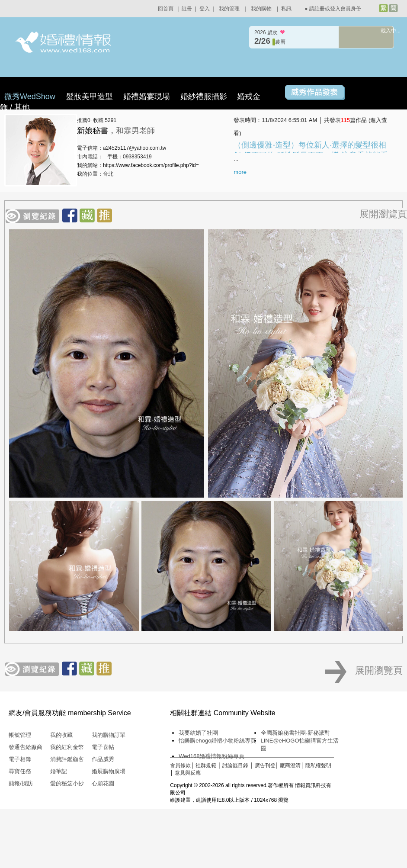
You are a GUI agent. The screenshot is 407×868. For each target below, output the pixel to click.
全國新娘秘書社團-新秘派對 (295, 733)
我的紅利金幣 (67, 747)
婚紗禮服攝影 (204, 96)
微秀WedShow (31, 96)
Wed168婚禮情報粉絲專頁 (212, 756)
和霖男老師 (135, 131)
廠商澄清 (290, 765)
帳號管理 (20, 735)
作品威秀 (103, 759)
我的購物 (261, 9)
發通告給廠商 (26, 747)
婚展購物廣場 (109, 771)
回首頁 (166, 9)
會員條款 (180, 765)
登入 (205, 9)
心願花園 (103, 783)
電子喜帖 (103, 747)
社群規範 (206, 765)
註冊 (187, 9)
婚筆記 (59, 771)
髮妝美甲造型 (90, 96)
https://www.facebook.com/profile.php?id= (151, 165)
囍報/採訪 (21, 783)
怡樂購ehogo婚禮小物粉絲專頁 (217, 741)
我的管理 (229, 9)
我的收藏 (61, 735)
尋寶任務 (20, 771)
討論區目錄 (235, 765)
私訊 (286, 9)
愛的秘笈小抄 (67, 783)
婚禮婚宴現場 (147, 96)
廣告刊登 (265, 765)
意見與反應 (188, 773)
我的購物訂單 (109, 735)
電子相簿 (20, 759)
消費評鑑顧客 (67, 759)
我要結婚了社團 (198, 733)
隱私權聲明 (318, 765)
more (240, 172)
